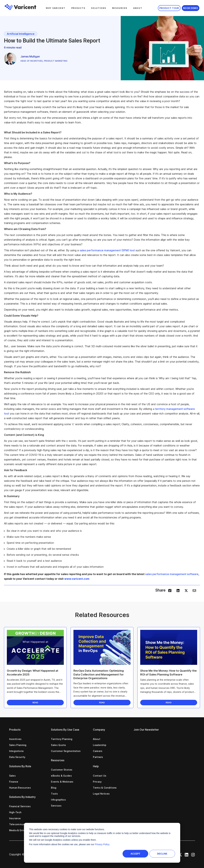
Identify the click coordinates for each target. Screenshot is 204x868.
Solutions (99, 8)
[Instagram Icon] (193, 854)
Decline (162, 854)
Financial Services (20, 806)
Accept (135, 854)
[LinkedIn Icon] (187, 854)
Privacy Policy (102, 844)
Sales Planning (18, 745)
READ (35, 703)
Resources (120, 8)
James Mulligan (30, 57)
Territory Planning (62, 739)
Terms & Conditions (105, 788)
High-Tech (15, 812)
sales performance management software (172, 574)
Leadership (100, 745)
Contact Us (100, 776)
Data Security (17, 757)
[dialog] (102, 843)
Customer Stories (62, 770)
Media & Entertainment (23, 830)
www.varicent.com (77, 579)
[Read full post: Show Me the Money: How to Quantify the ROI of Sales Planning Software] (169, 647)
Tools (54, 794)
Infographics (58, 800)
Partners (98, 757)
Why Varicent (56, 8)
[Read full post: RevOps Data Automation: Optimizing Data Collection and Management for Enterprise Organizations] (102, 647)
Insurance (15, 818)
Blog (54, 788)
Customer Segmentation (66, 751)
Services (56, 806)
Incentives (15, 739)
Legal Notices (101, 794)
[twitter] (186, 590)
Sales (12, 776)
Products (78, 8)
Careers (98, 751)
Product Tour (169, 8)
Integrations (16, 751)
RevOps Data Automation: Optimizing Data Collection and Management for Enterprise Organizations (99, 674)
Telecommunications (22, 824)
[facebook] (170, 590)
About (138, 8)
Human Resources (20, 788)
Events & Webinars (62, 782)
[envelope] (194, 590)
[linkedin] (178, 590)
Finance (14, 782)
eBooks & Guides (61, 776)
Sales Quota (58, 745)
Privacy (97, 782)
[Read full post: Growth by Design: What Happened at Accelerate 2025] (35, 647)
